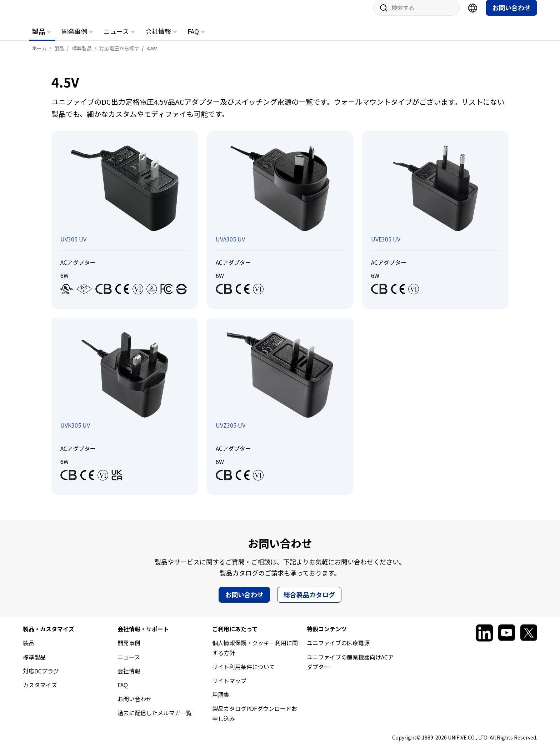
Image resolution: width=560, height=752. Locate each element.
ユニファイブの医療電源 (338, 650)
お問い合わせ (511, 15)
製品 (39, 38)
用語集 (221, 702)
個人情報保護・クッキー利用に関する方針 (255, 655)
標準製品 (34, 664)
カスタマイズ (40, 692)
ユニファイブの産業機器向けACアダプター (350, 669)
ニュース (116, 38)
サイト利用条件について (244, 674)
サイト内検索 (381, 15)
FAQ (193, 38)
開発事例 (74, 38)
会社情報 (158, 38)
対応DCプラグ (41, 678)
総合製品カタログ (309, 602)
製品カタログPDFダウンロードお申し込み (255, 720)
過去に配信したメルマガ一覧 (155, 720)
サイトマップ (229, 688)
